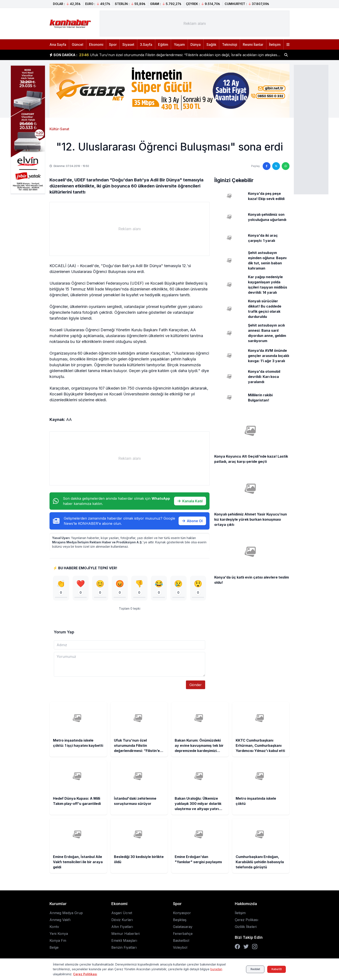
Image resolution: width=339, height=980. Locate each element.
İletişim (275, 44)
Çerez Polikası (246, 920)
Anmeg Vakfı (60, 920)
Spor (113, 44)
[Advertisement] (311, 129)
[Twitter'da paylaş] (276, 166)
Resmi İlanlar (253, 44)
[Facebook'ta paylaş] (267, 166)
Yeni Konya (59, 934)
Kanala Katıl (190, 501)
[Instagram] (255, 947)
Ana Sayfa (58, 44)
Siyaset (128, 44)
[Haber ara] (286, 55)
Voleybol (180, 948)
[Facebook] (237, 947)
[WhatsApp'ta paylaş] (286, 166)
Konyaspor (182, 913)
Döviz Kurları (122, 920)
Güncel (78, 44)
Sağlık (211, 44)
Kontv (54, 927)
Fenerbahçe (183, 934)
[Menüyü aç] (288, 44)
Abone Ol (192, 521)
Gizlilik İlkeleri (246, 927)
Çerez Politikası (85, 974)
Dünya (196, 44)
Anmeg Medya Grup (66, 913)
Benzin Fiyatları (124, 948)
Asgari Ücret (122, 913)
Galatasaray (183, 927)
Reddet (249, 969)
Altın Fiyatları (122, 927)
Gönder (196, 685)
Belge (54, 948)
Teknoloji (230, 44)
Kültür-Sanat (59, 129)
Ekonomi (96, 44)
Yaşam (179, 44)
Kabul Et (274, 969)
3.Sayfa (146, 44)
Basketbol (181, 941)
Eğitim (163, 44)
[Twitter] (246, 947)
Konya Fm (58, 941)
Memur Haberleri (126, 934)
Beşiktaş (180, 920)
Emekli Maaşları (124, 941)
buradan (216, 969)
